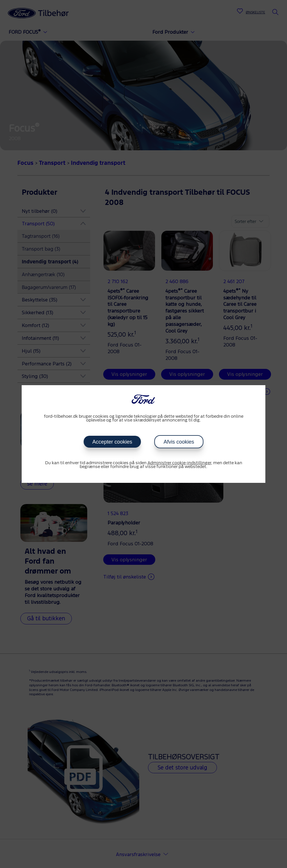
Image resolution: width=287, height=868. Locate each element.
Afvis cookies (179, 442)
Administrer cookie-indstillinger (179, 463)
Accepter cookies (112, 442)
